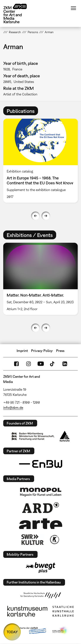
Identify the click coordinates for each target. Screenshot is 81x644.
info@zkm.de (13, 408)
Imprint (22, 351)
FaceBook (16, 364)
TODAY (12, 632)
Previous (35, 216)
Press (60, 351)
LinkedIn (65, 364)
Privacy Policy (42, 351)
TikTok (53, 364)
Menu (73, 8)
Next (46, 216)
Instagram (29, 364)
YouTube (41, 364)
